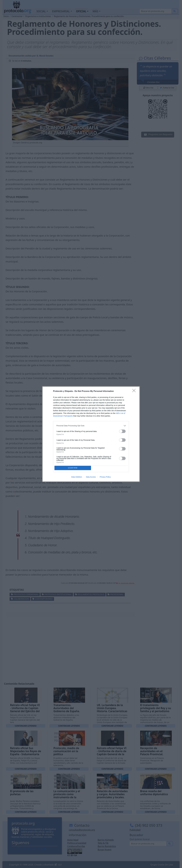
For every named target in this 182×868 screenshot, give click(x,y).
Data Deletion (77, 477)
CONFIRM (73, 468)
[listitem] (91, 426)
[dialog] (91, 434)
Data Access (91, 477)
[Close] (135, 391)
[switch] (122, 431)
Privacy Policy (105, 477)
